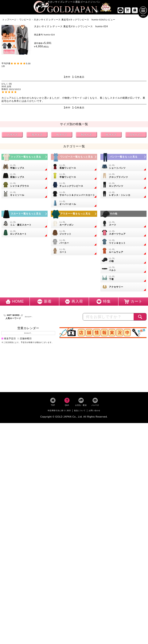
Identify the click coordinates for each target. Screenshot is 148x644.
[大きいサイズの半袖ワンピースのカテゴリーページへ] (74, 177)
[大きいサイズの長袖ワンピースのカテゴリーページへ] (74, 168)
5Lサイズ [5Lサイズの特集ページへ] (86, 136)
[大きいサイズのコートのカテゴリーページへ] (74, 252)
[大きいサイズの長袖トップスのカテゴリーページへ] (25, 177)
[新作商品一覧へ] (120, 11)
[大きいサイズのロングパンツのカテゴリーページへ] (123, 186)
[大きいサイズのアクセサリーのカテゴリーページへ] (123, 288)
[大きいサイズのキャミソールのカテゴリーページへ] (25, 195)
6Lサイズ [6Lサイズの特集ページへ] (111, 136)
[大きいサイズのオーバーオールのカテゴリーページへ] (74, 204)
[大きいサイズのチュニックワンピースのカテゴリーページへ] (74, 186)
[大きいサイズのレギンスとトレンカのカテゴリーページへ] (123, 195)
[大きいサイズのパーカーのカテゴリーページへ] (74, 243)
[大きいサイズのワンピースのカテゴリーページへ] (74, 158)
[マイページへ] (135, 11)
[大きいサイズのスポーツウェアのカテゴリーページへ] (123, 234)
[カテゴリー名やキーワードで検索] (108, 318)
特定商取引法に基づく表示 (59, 412)
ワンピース (25, 21)
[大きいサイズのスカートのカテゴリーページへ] (25, 215)
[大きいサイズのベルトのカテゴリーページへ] (123, 270)
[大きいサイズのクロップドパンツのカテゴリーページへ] (123, 177)
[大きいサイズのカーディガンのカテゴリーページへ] (74, 225)
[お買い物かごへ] (128, 11)
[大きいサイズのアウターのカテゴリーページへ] (74, 215)
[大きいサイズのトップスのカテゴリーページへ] (25, 158)
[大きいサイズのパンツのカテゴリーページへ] (123, 158)
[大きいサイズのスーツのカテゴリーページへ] (123, 225)
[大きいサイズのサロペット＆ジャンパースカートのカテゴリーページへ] (74, 195)
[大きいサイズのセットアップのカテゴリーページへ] (123, 243)
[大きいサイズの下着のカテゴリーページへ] (123, 279)
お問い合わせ (94, 412)
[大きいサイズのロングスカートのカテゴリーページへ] (25, 234)
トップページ (9, 21)
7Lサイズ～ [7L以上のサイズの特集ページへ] (136, 136)
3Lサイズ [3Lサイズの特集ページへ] (37, 136)
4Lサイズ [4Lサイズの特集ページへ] (62, 136)
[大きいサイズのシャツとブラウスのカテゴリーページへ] (25, 186)
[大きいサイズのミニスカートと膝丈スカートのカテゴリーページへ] (25, 225)
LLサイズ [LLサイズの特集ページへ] (12, 136)
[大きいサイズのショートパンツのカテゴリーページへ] (123, 168)
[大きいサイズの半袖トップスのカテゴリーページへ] (25, 168)
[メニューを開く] (143, 11)
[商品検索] (140, 318)
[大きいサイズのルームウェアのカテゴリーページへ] (123, 252)
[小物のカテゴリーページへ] (123, 261)
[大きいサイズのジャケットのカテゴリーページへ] (74, 234)
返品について (80, 412)
